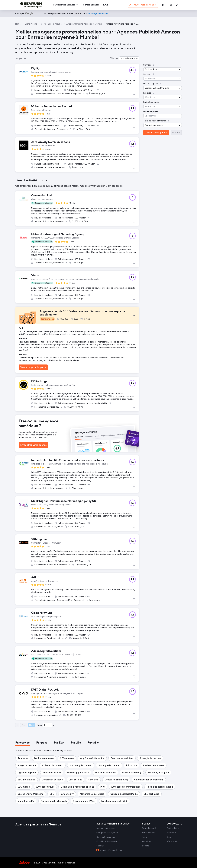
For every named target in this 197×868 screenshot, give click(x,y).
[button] (164, 5)
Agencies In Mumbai (53, 24)
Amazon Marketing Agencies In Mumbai (84, 24)
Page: (40, 725)
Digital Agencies (32, 24)
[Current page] (47, 725)
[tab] (23, 743)
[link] (91, 5)
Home (18, 24)
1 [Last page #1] (56, 725)
